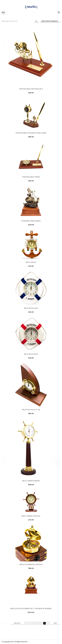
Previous (17, 623)
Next (55, 623)
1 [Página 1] (26, 623)
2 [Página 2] (30, 623)
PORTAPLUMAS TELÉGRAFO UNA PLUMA (31, 133)
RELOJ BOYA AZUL (31, 308)
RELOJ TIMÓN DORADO (31, 481)
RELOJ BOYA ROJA (31, 354)
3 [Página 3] (33, 623)
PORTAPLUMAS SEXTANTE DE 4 (31, 89)
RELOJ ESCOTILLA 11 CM (31, 410)
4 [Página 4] (37, 623)
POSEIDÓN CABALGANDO (31, 221)
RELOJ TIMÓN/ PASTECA (31, 516)
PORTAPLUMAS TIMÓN (31, 177)
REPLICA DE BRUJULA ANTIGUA (31, 565)
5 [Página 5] (41, 623)
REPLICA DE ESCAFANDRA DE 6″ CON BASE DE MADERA (31, 609)
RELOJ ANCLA (31, 262)
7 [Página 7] (48, 623)
